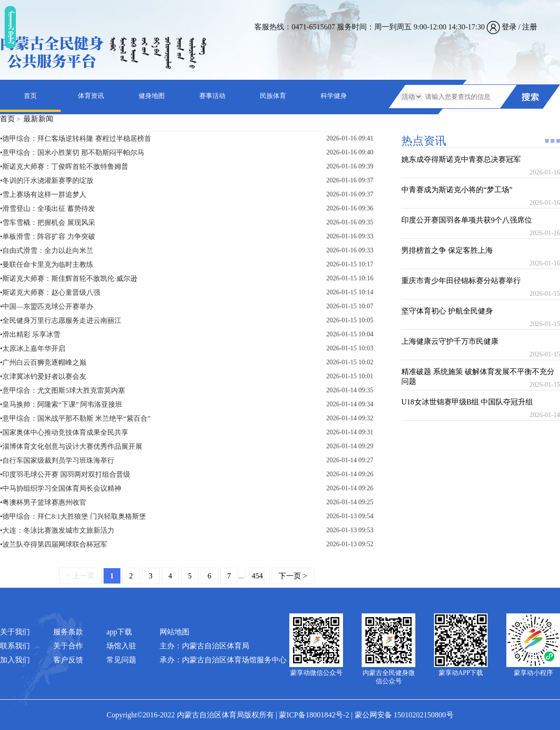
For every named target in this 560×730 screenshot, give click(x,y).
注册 (530, 27)
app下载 (119, 632)
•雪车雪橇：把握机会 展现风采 (48, 222)
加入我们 (15, 660)
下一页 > (293, 576)
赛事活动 (212, 96)
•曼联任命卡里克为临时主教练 (47, 264)
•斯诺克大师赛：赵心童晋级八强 (50, 292)
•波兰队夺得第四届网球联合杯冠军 (54, 544)
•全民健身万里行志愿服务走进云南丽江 (61, 320)
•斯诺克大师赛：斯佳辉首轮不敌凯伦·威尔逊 (69, 278)
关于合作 (68, 646)
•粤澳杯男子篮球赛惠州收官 (43, 502)
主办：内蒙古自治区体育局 (204, 646)
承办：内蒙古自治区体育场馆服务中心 (223, 660)
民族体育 (273, 96)
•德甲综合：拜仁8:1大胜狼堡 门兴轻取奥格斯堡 (73, 516)
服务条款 (68, 632)
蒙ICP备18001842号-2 (314, 715)
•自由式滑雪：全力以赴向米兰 (47, 250)
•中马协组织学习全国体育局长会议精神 (61, 488)
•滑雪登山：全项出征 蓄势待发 (48, 209)
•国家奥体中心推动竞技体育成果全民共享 (64, 432)
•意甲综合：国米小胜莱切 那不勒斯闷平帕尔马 (72, 153)
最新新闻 (38, 119)
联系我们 (15, 646)
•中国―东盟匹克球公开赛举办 (47, 306)
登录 (509, 27)
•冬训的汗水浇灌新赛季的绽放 (47, 181)
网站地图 (175, 632)
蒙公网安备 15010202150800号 (404, 715)
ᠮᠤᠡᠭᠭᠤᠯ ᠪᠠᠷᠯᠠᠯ (10, 27)
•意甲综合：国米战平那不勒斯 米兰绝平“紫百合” (75, 418)
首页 (30, 96)
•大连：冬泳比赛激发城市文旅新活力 (57, 530)
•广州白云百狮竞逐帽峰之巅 (43, 362)
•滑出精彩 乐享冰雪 (30, 334)
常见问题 (121, 660)
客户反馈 (68, 660)
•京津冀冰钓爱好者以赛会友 (43, 376)
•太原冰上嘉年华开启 (33, 348)
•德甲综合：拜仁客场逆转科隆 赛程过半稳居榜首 (76, 139)
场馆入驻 (121, 646)
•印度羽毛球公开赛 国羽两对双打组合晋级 (65, 474)
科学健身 (334, 96)
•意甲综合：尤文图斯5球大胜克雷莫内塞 (63, 390)
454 (257, 576)
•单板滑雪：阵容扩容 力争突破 (48, 236)
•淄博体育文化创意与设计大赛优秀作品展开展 (71, 446)
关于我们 (15, 632)
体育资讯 (91, 96)
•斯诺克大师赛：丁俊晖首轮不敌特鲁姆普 (64, 167)
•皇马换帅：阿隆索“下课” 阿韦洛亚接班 (61, 404)
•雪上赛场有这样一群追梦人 (43, 195)
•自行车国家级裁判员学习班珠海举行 (57, 460)
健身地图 (152, 96)
